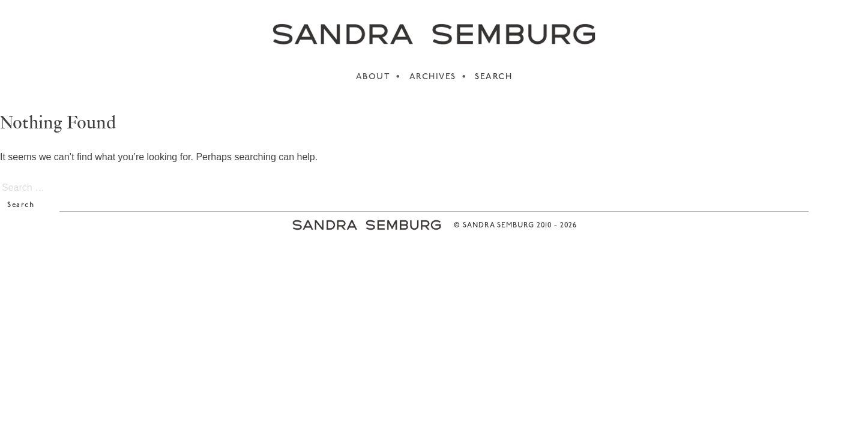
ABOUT (373, 77)
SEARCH (493, 77)
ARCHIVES (433, 77)
